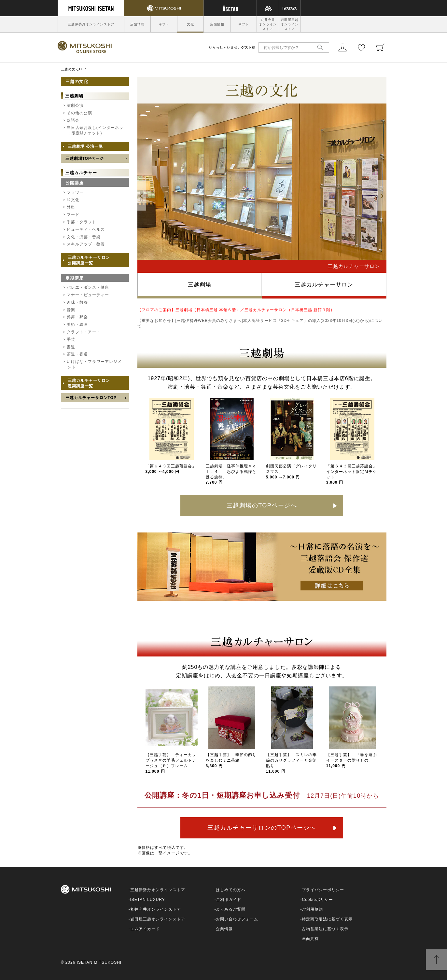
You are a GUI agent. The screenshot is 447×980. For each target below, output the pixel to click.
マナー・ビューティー (88, 295)
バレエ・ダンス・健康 (88, 287)
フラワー (75, 192)
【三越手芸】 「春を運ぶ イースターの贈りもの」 (354, 760)
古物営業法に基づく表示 (325, 929)
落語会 (73, 120)
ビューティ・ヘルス (86, 229)
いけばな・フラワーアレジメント (94, 364)
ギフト (164, 24)
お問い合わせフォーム (237, 919)
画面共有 (310, 939)
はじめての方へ (231, 890)
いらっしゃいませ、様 (232, 47)
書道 (71, 347)
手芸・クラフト (82, 222)
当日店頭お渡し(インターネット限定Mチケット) (95, 130)
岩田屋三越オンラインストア (290, 24)
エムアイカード (145, 929)
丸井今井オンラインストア (268, 24)
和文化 (73, 200)
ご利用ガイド (229, 900)
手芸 (71, 339)
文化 (190, 24)
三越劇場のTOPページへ (262, 505)
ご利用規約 (312, 909)
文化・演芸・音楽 (84, 237)
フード (73, 214)
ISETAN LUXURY (148, 900)
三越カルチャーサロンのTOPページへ (262, 828)
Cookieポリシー (317, 900)
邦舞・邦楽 (77, 317)
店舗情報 (137, 24)
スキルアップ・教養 (86, 244)
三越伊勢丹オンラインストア (91, 24)
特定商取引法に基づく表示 (327, 919)
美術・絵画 (77, 324)
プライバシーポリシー (323, 890)
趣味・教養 (77, 302)
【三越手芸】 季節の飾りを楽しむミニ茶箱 (231, 760)
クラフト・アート (84, 332)
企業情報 (224, 929)
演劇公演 (75, 105)
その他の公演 (79, 113)
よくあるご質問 (231, 909)
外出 (71, 207)
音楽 (71, 310)
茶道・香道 (77, 354)
